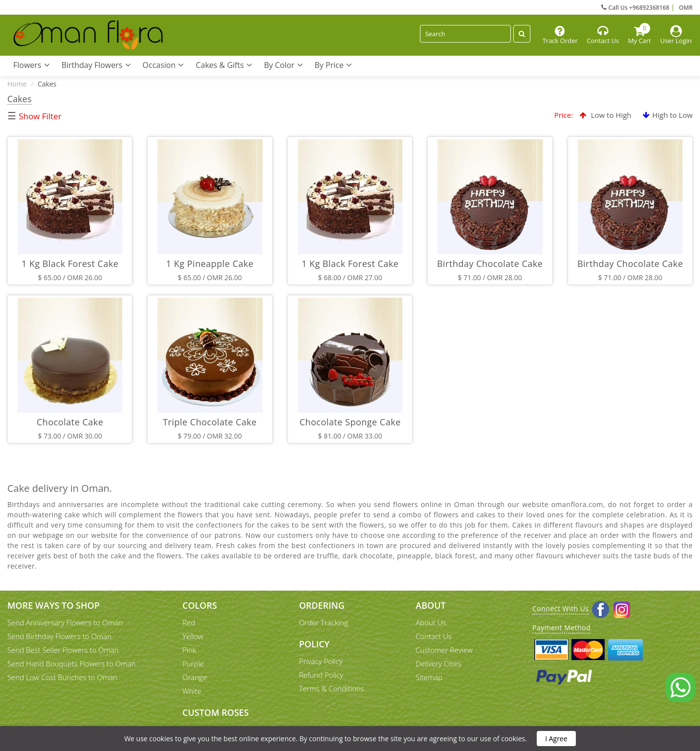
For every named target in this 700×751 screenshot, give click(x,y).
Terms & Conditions (332, 688)
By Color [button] (284, 65)
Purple (193, 663)
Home (17, 84)
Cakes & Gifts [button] (224, 65)
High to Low (668, 115)
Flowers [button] (32, 65)
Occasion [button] (164, 65)
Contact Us (434, 636)
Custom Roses (216, 712)
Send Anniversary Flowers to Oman (65, 622)
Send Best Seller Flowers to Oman (63, 650)
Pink (189, 650)
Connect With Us (561, 608)
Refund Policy (321, 675)
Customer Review (444, 650)
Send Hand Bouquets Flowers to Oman (71, 663)
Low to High (606, 115)
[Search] (465, 34)
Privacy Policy (321, 661)
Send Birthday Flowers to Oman (59, 636)
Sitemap (429, 677)
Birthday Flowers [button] (96, 65)
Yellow (193, 636)
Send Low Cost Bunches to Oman (62, 677)
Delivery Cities (438, 663)
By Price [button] (334, 65)
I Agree (556, 739)
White (192, 691)
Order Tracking (324, 622)
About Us (431, 622)
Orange (195, 677)
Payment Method (561, 628)
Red (189, 622)
